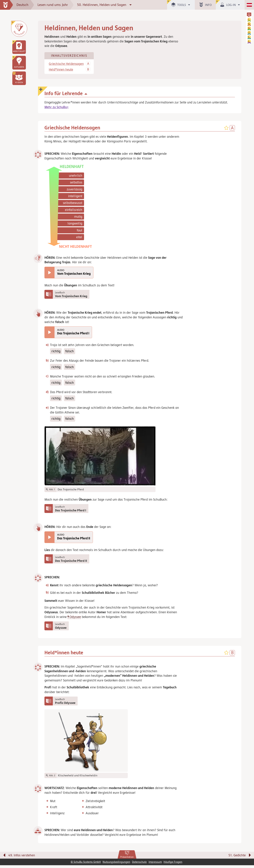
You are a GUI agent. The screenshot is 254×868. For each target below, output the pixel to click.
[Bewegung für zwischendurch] (247, 851)
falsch (70, 352)
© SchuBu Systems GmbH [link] (86, 865)
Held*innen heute (61, 70)
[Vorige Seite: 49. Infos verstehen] (60, 859)
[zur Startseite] (7, 5)
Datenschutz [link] (139, 865)
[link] (127, 857)
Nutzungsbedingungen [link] (116, 865)
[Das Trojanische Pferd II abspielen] (49, 539)
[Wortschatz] (19, 29)
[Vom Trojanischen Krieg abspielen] (49, 273)
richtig (56, 352)
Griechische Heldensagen (66, 64)
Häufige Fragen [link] (173, 865)
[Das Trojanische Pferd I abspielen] (49, 333)
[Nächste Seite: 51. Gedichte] (194, 859)
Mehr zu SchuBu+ (57, 107)
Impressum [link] (155, 865)
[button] (19, 78)
